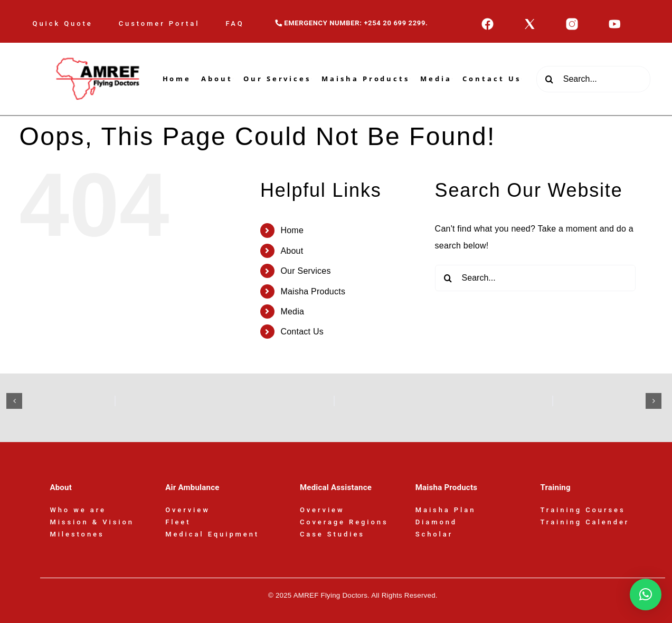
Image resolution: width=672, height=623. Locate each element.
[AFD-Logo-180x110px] (99, 47)
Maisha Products (313, 291)
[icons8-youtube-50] (615, 21)
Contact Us (302, 332)
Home (292, 230)
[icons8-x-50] (530, 21)
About (292, 251)
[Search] (550, 79)
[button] (14, 401)
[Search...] (594, 79)
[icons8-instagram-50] (572, 21)
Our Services (305, 271)
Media (292, 311)
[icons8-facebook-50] (488, 21)
